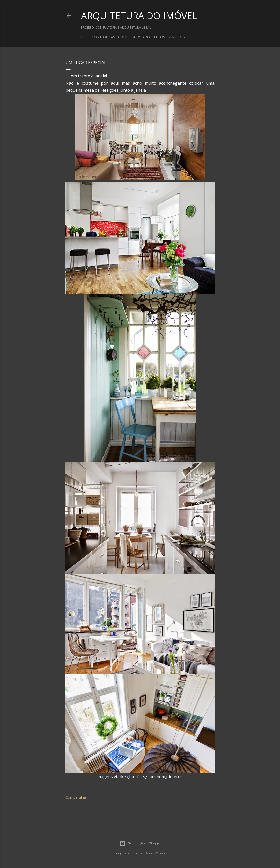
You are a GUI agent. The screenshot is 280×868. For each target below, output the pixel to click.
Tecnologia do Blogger (140, 843)
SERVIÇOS (176, 37)
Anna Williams (156, 853)
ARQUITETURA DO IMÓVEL (139, 16)
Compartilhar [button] (76, 797)
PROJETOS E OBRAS (98, 37)
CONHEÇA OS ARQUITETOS (142, 37)
